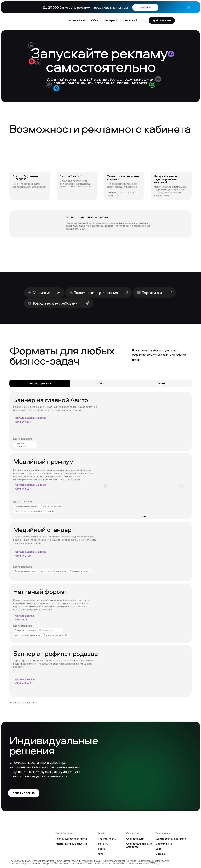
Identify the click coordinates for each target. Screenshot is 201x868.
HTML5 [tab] (100, 383)
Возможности (77, 20)
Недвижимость (107, 839)
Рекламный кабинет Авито (71, 839)
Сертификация (135, 839)
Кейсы (95, 20)
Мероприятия (164, 844)
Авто (101, 854)
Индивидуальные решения (71, 844)
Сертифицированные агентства (139, 845)
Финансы (103, 844)
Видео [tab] (161, 383)
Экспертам (111, 20)
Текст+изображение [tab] (40, 383)
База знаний (130, 20)
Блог (158, 849)
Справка (160, 854)
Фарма (102, 849)
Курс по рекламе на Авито (171, 839)
